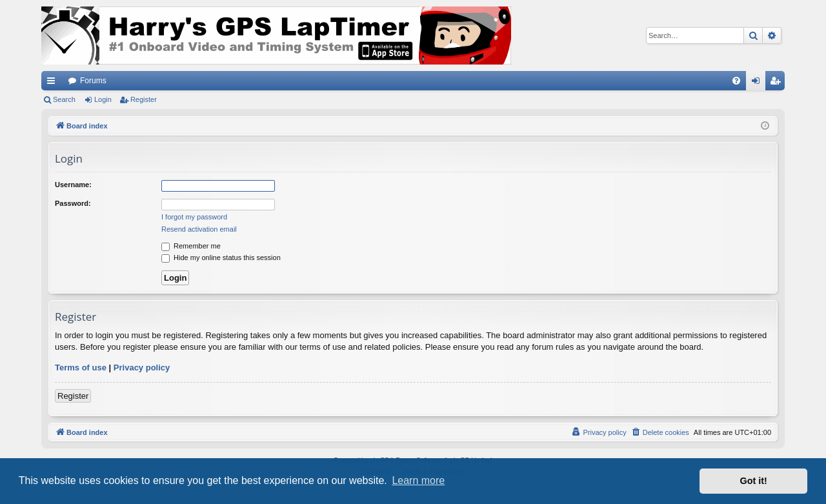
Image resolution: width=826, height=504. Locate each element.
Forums (93, 81)
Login (103, 99)
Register (144, 99)
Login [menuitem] (759, 83)
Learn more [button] (418, 480)
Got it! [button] (754, 481)
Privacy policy (142, 368)
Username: (73, 185)
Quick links (54, 83)
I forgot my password (194, 217)
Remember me (191, 246)
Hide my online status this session (221, 257)
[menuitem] (736, 81)
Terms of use (81, 368)
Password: (73, 203)
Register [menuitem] (778, 83)
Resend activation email (199, 229)
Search (64, 99)
